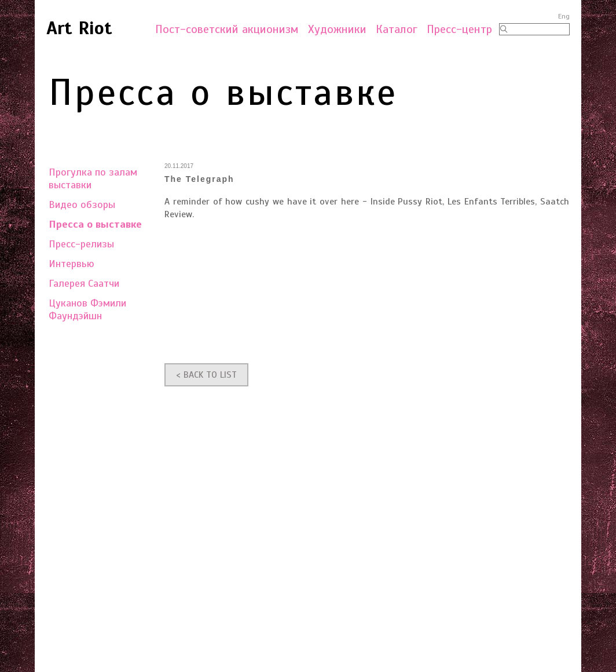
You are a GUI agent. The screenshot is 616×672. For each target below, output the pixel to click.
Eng (564, 17)
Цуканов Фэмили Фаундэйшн (87, 309)
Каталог (397, 29)
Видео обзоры (82, 204)
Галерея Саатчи (84, 283)
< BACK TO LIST (206, 375)
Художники (337, 29)
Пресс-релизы (81, 244)
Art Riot (79, 28)
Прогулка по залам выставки (93, 178)
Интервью (71, 264)
